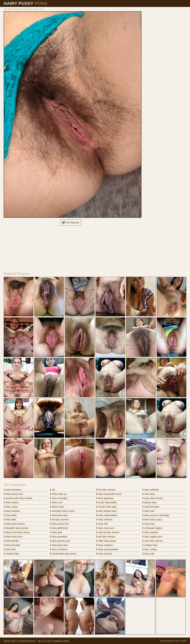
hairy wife (148, 554)
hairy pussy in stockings (156, 515)
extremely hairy (59, 515)
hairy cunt (56, 502)
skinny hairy (149, 502)
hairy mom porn (105, 528)
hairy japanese (105, 498)
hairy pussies (104, 554)
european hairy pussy (62, 511)
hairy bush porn (59, 545)
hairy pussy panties (107, 549)
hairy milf (102, 524)
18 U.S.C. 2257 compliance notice (53, 641)
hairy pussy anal (13, 494)
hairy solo (148, 511)
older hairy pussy (106, 541)
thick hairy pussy (152, 520)
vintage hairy (150, 545)
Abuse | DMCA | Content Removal (19, 641)
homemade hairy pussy (63, 554)
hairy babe (10, 515)
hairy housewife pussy (109, 494)
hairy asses (11, 507)
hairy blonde (11, 541)
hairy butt (10, 549)
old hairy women (106, 537)
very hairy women (152, 541)
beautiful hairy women (16, 528)
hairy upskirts (150, 532)
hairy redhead (150, 490)
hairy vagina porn (152, 537)
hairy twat (148, 524)
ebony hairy (57, 507)
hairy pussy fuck (59, 524)
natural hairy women (108, 532)
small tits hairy (151, 507)
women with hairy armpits (18, 498)
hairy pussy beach (14, 524)
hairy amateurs (12, 490)
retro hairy (149, 494)
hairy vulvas (149, 549)
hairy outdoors (105, 545)
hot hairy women (106, 490)
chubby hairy (11, 554)
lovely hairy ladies (106, 502)
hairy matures (104, 520)
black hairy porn (13, 537)
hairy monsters (59, 549)
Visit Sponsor (71, 223)
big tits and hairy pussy (17, 532)
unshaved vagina (152, 528)
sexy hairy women (153, 498)
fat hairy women (59, 520)
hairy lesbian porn (106, 511)
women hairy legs (106, 507)
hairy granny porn (60, 541)
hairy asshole (12, 511)
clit (52, 490)
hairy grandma (58, 537)
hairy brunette (12, 545)
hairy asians (11, 502)
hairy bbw (10, 520)
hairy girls (56, 532)
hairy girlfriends (59, 528)
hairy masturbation (107, 515)
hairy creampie (59, 498)
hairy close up (58, 494)
